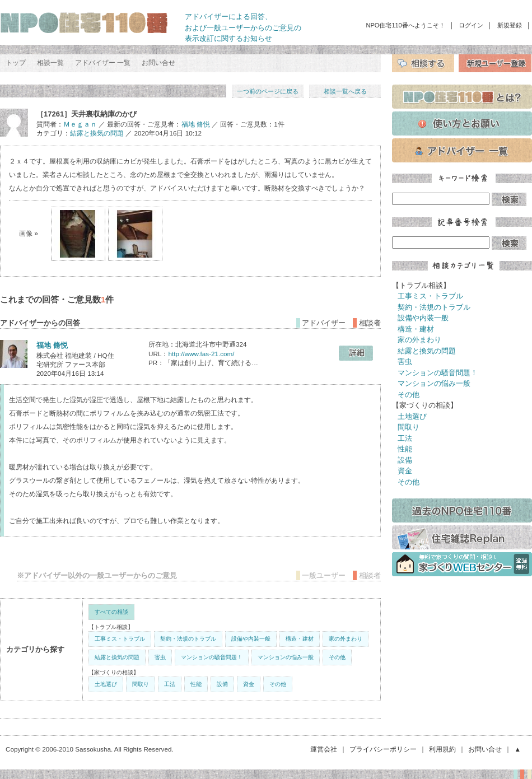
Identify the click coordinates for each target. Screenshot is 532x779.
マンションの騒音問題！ (212, 657)
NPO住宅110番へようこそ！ (406, 25)
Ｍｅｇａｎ (80, 124)
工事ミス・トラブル (120, 639)
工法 (170, 684)
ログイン (471, 25)
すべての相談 (111, 612)
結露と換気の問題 (97, 133)
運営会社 (324, 749)
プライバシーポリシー (383, 749)
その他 (337, 657)
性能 (196, 684)
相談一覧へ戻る (345, 91)
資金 (249, 684)
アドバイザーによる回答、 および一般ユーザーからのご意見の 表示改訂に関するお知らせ (243, 27)
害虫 (160, 657)
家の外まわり (346, 639)
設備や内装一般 (251, 639)
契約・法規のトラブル (188, 639)
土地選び (106, 684)
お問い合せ (158, 63)
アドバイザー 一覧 (103, 63)
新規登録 (510, 25)
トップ (16, 63)
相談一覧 (50, 63)
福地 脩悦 (196, 124)
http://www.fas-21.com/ (201, 354)
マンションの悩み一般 (286, 657)
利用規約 (442, 749)
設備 (222, 684)
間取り (141, 684)
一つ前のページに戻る (268, 91)
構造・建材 (300, 639)
